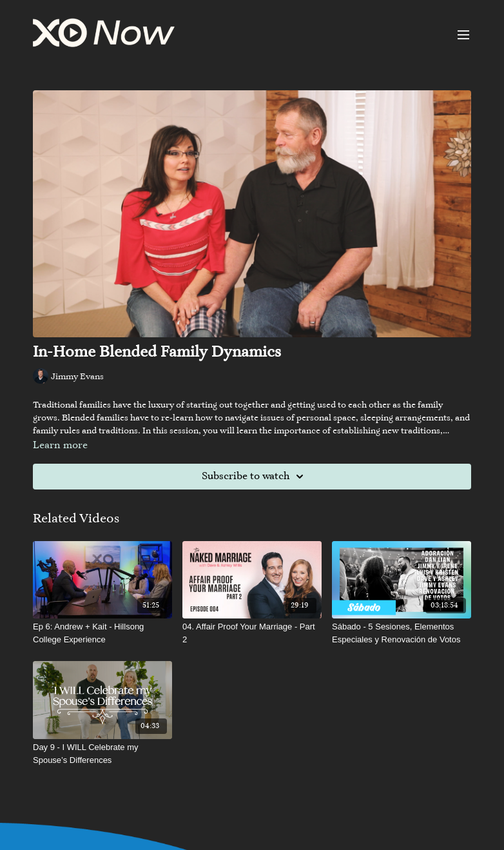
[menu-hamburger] (463, 35)
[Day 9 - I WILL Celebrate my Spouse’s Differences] (102, 754)
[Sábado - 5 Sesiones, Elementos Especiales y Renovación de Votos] (402, 633)
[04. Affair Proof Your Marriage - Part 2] (252, 633)
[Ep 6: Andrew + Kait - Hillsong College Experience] (102, 633)
